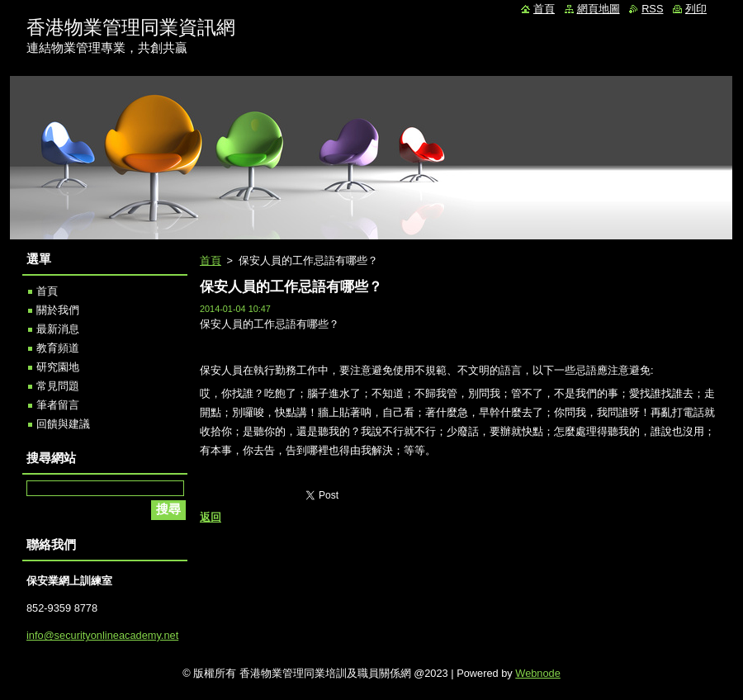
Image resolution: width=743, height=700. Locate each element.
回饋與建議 (63, 424)
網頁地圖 (599, 9)
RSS (652, 9)
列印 (696, 9)
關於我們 (58, 310)
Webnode (538, 673)
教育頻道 (58, 348)
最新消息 (58, 329)
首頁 (211, 260)
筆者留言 (58, 405)
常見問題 (58, 386)
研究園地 (58, 367)
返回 (211, 517)
